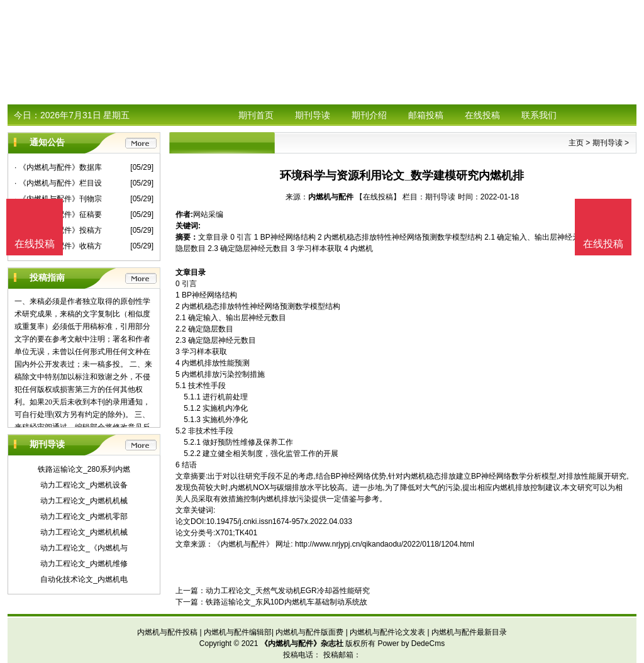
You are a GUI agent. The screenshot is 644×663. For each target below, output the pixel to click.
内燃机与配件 (331, 197)
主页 (576, 143)
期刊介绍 (369, 115)
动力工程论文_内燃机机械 (84, 501)
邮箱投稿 (426, 115)
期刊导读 (313, 115)
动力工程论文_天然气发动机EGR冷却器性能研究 (288, 591)
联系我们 (539, 115)
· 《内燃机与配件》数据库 (58, 167)
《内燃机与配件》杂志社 (302, 643)
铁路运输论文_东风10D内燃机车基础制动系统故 (286, 602)
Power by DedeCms (411, 643)
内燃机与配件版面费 (309, 632)
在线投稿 (482, 115)
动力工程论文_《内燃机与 (84, 548)
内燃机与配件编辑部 (238, 632)
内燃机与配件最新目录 (469, 632)
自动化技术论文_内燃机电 (84, 579)
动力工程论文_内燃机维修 (84, 564)
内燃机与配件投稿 (167, 632)
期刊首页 (256, 115)
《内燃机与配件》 (243, 544)
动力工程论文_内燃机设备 (84, 485)
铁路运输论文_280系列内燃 (84, 469)
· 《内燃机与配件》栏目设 (58, 183)
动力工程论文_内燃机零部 (84, 516)
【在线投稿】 (378, 197)
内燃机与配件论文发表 (387, 632)
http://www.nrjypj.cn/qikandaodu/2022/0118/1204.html (385, 544)
